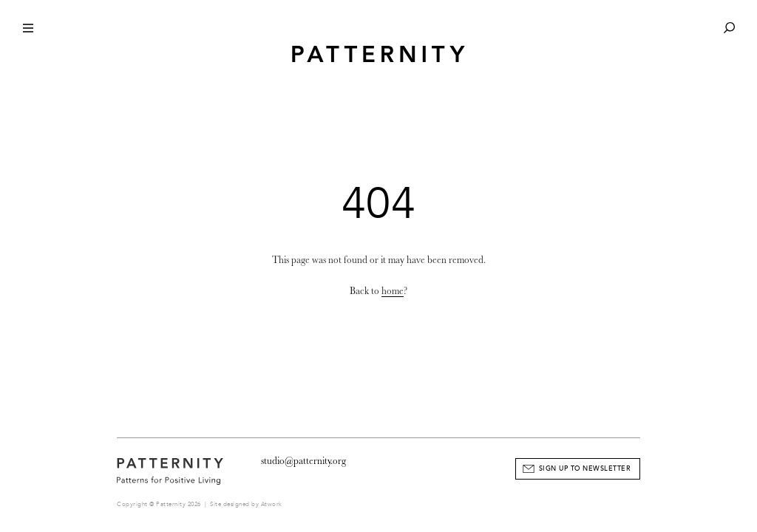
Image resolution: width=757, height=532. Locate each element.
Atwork (272, 504)
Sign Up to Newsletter (585, 468)
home (393, 291)
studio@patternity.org (303, 461)
